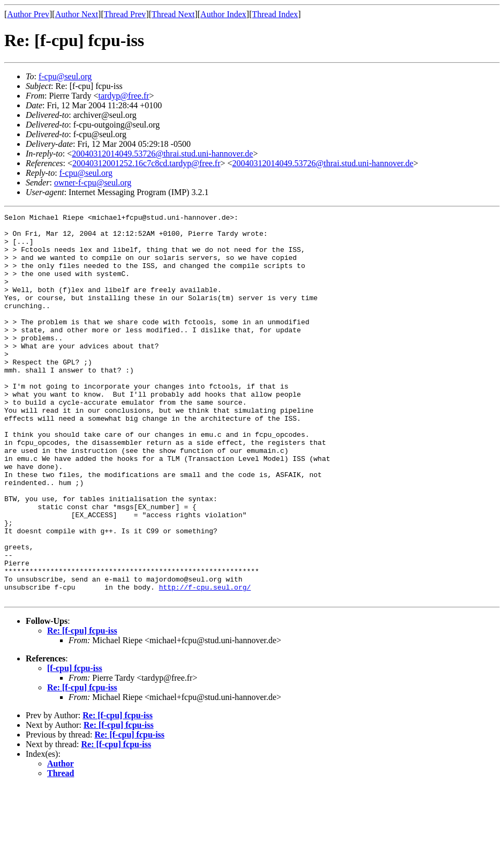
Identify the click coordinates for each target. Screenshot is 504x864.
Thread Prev (125, 14)
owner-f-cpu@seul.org (93, 183)
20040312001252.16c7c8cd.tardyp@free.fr (146, 163)
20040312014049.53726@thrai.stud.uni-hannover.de (162, 154)
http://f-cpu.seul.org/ (205, 662)
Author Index (223, 14)
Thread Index (275, 14)
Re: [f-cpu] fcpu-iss (82, 708)
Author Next (77, 14)
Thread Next (173, 14)
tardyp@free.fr (123, 96)
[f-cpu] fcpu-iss (75, 745)
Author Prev (28, 14)
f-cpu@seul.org (65, 76)
